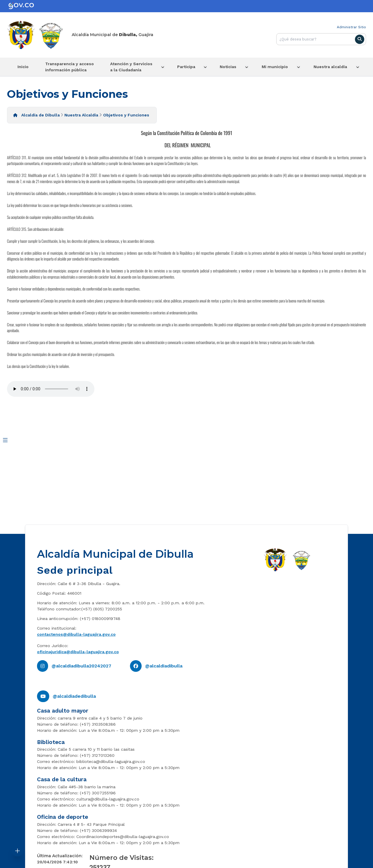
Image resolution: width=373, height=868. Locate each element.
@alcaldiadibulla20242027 (81, 666)
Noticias (230, 67)
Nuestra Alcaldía (81, 115)
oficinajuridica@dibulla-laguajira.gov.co (78, 651)
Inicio (22, 67)
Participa (188, 67)
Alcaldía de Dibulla (41, 115)
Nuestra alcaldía (332, 67)
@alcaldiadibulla (164, 666)
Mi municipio (277, 67)
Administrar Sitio (351, 27)
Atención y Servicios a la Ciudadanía (133, 67)
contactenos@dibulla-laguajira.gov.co (76, 634)
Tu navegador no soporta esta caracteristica (51, 389)
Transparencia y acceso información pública (70, 67)
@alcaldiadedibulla (74, 696)
